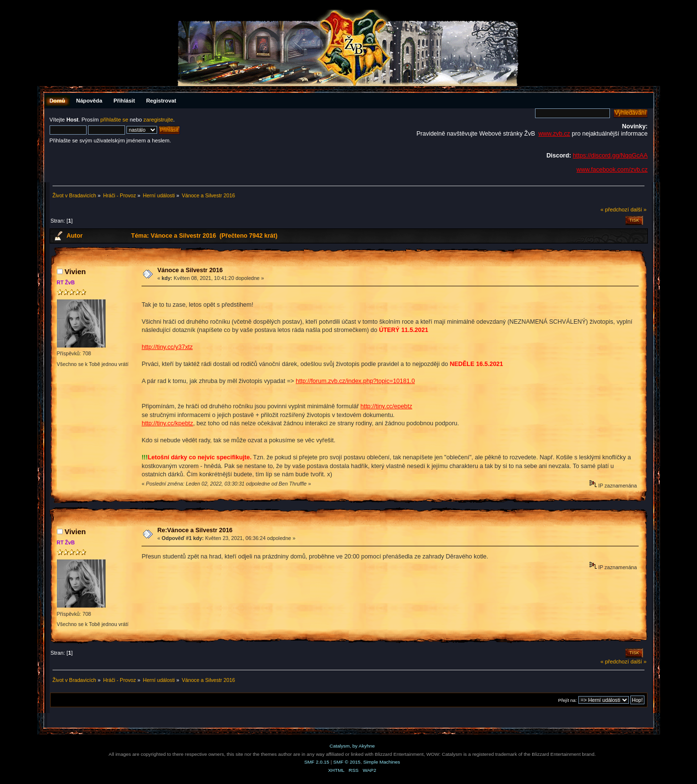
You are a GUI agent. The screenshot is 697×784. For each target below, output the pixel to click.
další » (638, 209)
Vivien (75, 271)
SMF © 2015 (347, 762)
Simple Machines (382, 762)
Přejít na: (568, 700)
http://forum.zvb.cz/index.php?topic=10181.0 (355, 381)
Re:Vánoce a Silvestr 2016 (195, 530)
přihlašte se (114, 120)
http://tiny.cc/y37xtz (167, 347)
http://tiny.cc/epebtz (386, 406)
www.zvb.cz (554, 134)
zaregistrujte (158, 120)
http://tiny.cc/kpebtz (167, 423)
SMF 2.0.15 (317, 762)
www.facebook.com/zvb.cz (612, 170)
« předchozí (615, 209)
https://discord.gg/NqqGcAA (610, 156)
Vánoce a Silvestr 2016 (190, 270)
